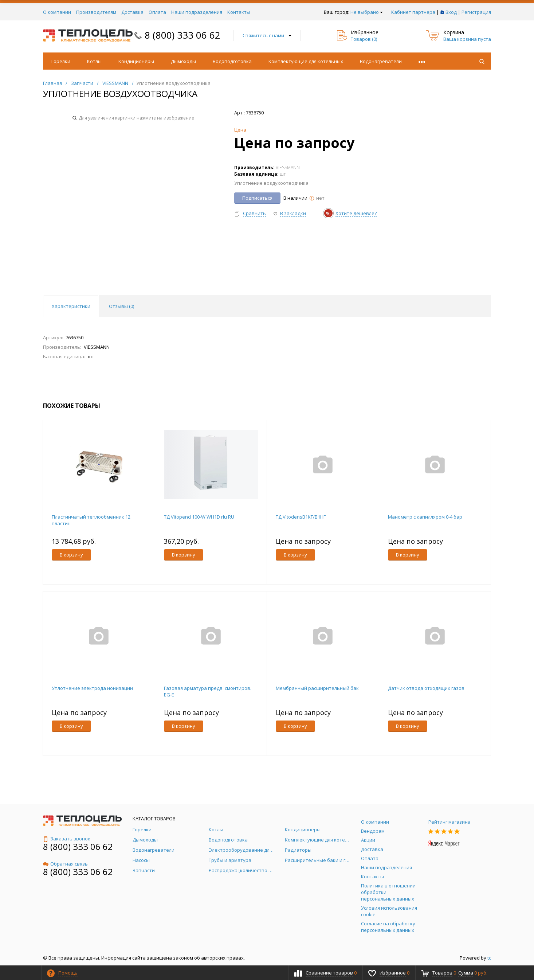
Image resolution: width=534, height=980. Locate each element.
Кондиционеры (136, 61)
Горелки (61, 61)
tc (489, 958)
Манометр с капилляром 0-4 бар (425, 517)
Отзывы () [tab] (121, 306)
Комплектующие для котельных (306, 61)
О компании (57, 12)
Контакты (239, 12)
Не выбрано (367, 12)
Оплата (157, 12)
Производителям (96, 12)
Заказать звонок (67, 839)
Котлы (94, 61)
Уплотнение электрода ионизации (92, 688)
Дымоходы (183, 61)
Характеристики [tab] (71, 306)
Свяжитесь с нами (267, 35)
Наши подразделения (197, 12)
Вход (451, 12)
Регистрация (476, 12)
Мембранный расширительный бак (317, 688)
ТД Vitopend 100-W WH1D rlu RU (199, 517)
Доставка (132, 12)
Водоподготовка (232, 61)
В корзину (71, 555)
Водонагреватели (381, 61)
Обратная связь (65, 864)
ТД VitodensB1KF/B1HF (301, 517)
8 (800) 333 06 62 (182, 35)
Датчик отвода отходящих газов (426, 688)
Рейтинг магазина (449, 822)
